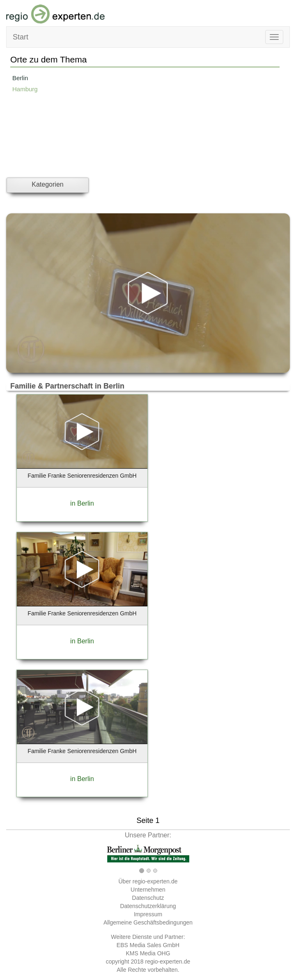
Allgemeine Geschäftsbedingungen (148, 922)
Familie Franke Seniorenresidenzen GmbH (82, 476)
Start (21, 37)
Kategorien (47, 184)
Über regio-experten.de (148, 881)
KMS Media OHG (148, 953)
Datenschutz (148, 898)
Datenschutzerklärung (148, 906)
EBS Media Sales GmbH (148, 945)
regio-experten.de (168, 962)
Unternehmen (148, 890)
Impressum (148, 914)
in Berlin (82, 503)
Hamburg (25, 89)
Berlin (20, 78)
